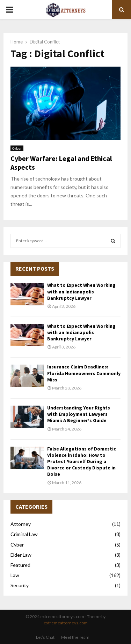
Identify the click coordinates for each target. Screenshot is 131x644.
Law (15, 575)
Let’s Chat (45, 637)
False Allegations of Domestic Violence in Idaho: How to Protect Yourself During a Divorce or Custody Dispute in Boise (82, 462)
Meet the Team (75, 637)
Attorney (21, 524)
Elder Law (21, 555)
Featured (20, 565)
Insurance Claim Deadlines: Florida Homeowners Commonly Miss (84, 373)
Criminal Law (24, 534)
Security (20, 585)
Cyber (17, 148)
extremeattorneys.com (66, 623)
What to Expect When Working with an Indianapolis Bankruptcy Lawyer (81, 291)
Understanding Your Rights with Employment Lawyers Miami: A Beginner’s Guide (79, 414)
